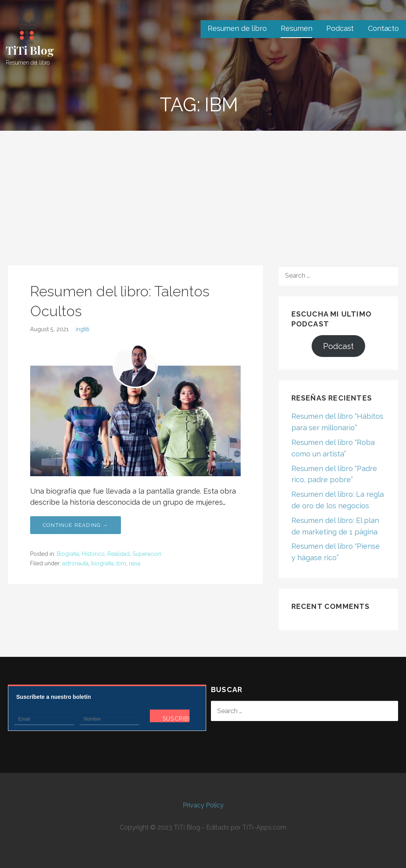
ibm (121, 563)
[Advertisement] (203, 190)
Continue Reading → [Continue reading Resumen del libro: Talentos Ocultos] (76, 525)
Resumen (296, 28)
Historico (93, 554)
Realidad (119, 554)
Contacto (383, 28)
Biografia (68, 554)
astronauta (75, 563)
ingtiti (82, 329)
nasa (135, 563)
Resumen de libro (237, 28)
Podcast (340, 28)
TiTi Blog (30, 50)
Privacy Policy (203, 805)
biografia (102, 563)
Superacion (147, 554)
